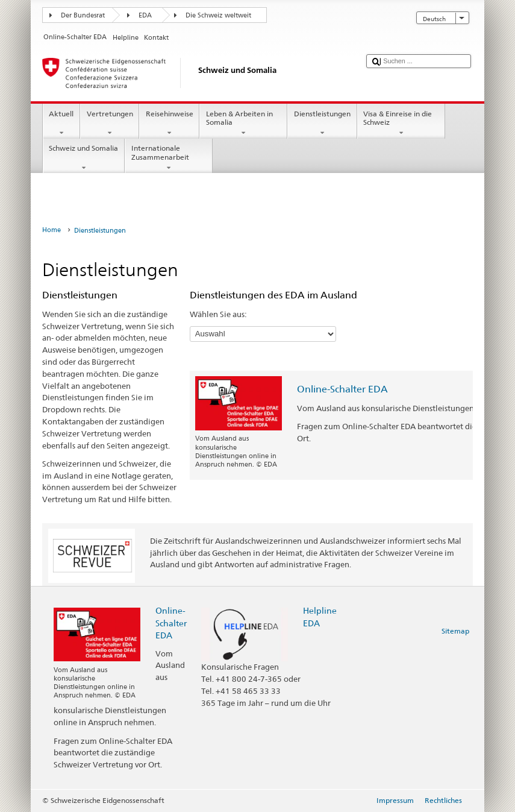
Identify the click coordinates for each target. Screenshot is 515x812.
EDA (145, 15)
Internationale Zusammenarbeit (169, 158)
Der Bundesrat (83, 15)
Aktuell (61, 124)
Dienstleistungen (322, 124)
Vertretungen (110, 124)
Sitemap (455, 631)
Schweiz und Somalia (84, 158)
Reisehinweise (169, 124)
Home (51, 230)
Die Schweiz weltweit (218, 15)
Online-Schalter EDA (342, 389)
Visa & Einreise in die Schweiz (401, 124)
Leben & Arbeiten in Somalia (243, 124)
